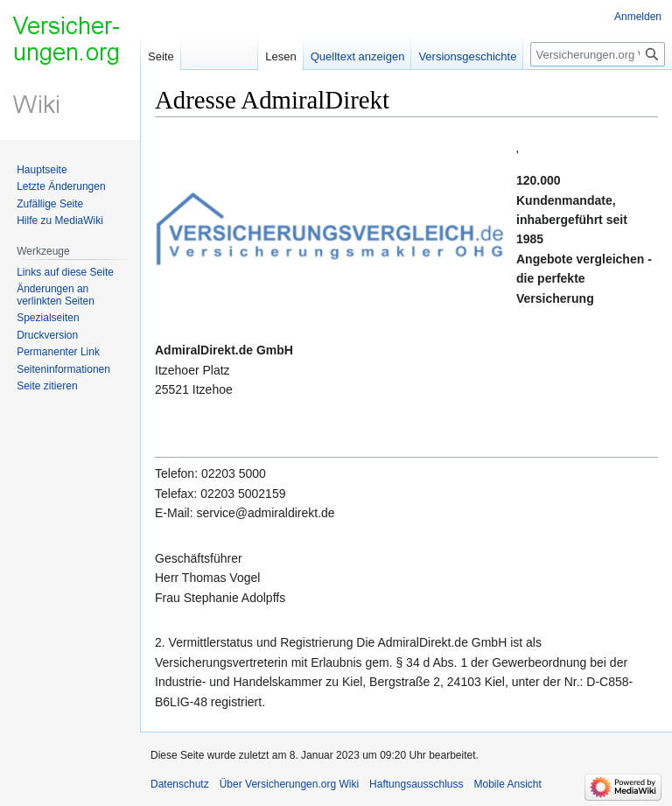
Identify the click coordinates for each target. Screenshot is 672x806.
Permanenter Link (58, 352)
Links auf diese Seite (65, 272)
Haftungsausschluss (416, 784)
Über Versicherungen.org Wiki (289, 784)
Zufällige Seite (50, 204)
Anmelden (638, 17)
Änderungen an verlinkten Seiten (56, 295)
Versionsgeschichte (467, 56)
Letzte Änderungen (61, 186)
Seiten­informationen (63, 369)
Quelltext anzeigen (358, 56)
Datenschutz (180, 784)
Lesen (280, 56)
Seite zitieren (47, 386)
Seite (161, 56)
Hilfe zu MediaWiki (60, 221)
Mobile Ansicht (508, 784)
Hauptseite (42, 170)
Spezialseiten (48, 318)
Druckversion (47, 335)
